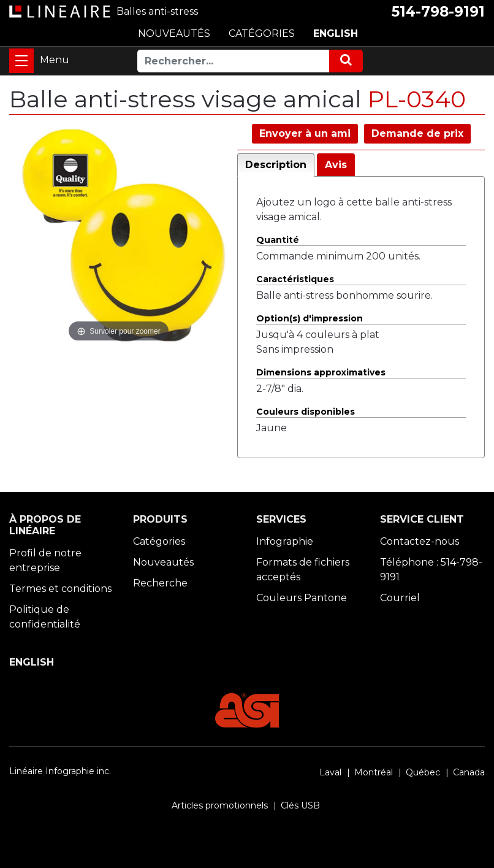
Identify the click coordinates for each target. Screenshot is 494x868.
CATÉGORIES (262, 33)
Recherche (160, 583)
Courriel (400, 598)
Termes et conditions (60, 589)
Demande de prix (417, 133)
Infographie (285, 541)
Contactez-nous (420, 541)
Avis (336, 165)
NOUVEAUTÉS (174, 33)
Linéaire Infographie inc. (60, 771)
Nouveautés (163, 562)
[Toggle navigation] (21, 61)
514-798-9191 (438, 12)
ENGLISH (336, 33)
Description (276, 165)
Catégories (159, 541)
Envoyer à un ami (305, 133)
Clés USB (300, 805)
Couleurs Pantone (302, 598)
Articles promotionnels (220, 805)
